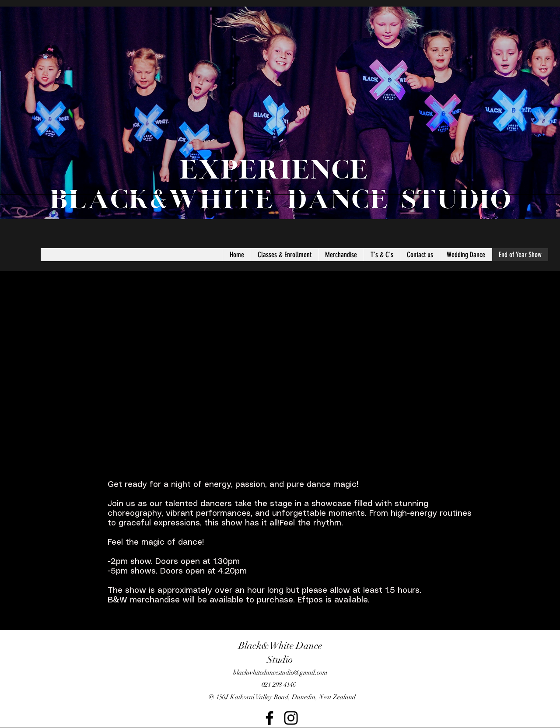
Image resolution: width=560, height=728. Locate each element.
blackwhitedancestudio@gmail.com (280, 672)
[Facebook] (269, 718)
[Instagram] (291, 718)
